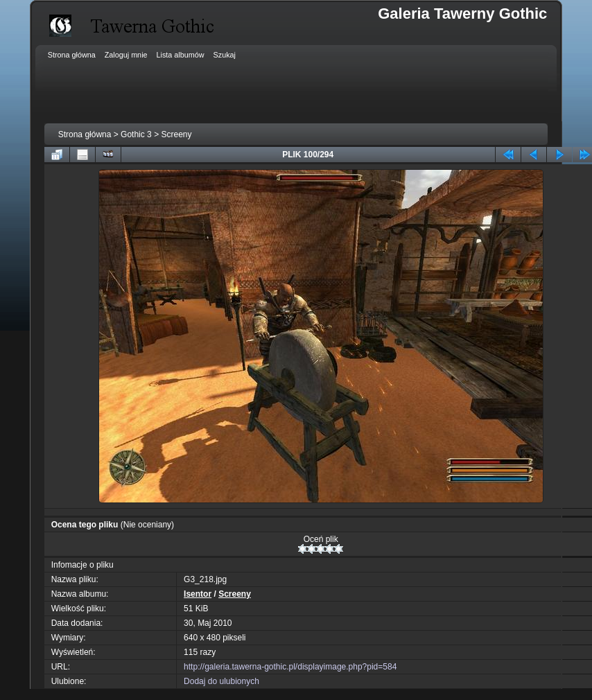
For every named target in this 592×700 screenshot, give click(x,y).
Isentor (198, 594)
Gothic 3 (136, 134)
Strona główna (85, 134)
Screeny (176, 134)
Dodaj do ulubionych (221, 681)
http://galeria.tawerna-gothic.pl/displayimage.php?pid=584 (290, 667)
